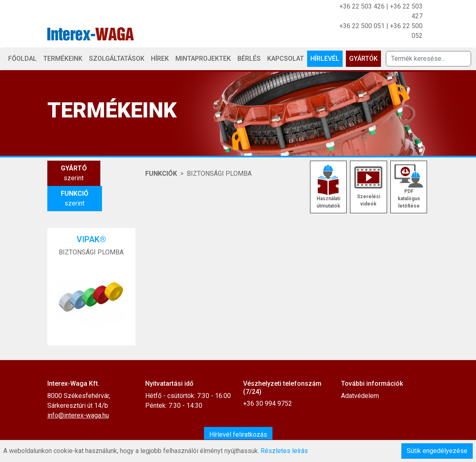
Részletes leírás (284, 451)
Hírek (160, 59)
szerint (74, 173)
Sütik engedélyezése (437, 451)
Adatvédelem (360, 396)
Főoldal (22, 59)
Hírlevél (325, 59)
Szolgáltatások (117, 59)
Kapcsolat (286, 59)
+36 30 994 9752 (268, 403)
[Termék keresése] (428, 59)
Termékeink (63, 59)
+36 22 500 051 (362, 26)
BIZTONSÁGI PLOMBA (219, 174)
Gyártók (363, 59)
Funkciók (161, 174)
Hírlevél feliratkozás (238, 434)
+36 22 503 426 (362, 6)
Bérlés (249, 59)
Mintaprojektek (203, 59)
